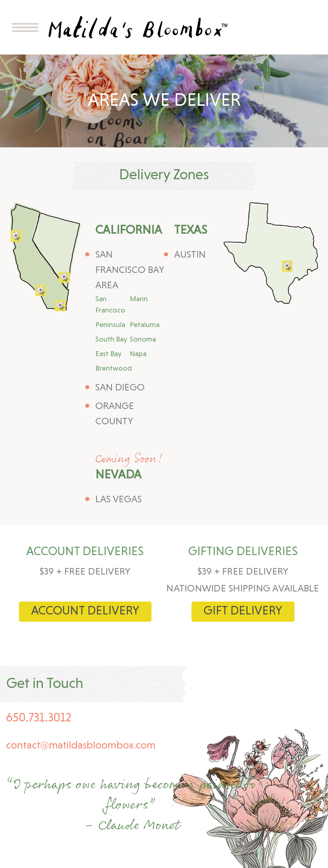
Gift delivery (243, 611)
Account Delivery (85, 611)
